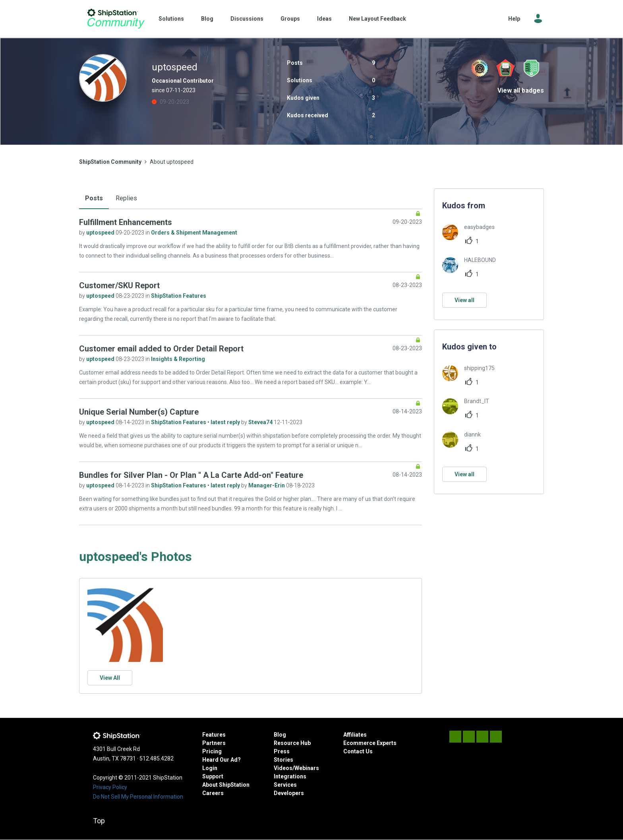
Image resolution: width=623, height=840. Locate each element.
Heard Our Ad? (222, 760)
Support (213, 776)
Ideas (324, 19)
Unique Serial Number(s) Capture (139, 412)
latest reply (226, 422)
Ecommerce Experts (370, 743)
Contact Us (358, 751)
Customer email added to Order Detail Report (161, 349)
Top (99, 821)
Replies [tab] (126, 198)
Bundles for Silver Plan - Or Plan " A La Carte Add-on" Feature (191, 475)
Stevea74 (261, 422)
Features (214, 735)
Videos (283, 768)
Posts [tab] (94, 198)
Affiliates (355, 735)
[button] (125, 624)
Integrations (290, 776)
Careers (213, 793)
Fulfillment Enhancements (126, 222)
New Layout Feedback (377, 19)
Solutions (171, 19)
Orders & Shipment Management (194, 233)
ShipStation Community (116, 19)
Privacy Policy (110, 787)
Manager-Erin (267, 485)
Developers (289, 793)
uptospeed (101, 233)
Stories (283, 760)
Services (285, 785)
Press (282, 751)
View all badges (521, 90)
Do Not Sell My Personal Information (138, 797)
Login (210, 768)
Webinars (307, 768)
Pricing (212, 751)
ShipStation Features (179, 296)
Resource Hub (292, 743)
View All (110, 678)
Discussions (247, 19)
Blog (207, 19)
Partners (214, 743)
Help (514, 19)
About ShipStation (226, 785)
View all (464, 300)
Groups (290, 19)
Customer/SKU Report (119, 285)
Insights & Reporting (178, 359)
